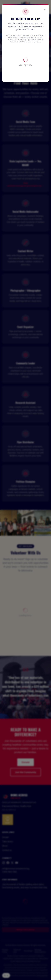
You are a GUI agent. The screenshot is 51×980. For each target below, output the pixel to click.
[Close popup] (44, 9)
